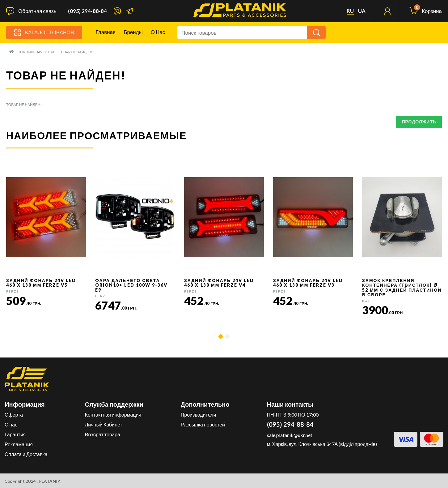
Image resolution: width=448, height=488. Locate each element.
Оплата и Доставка (26, 454)
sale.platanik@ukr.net (290, 435)
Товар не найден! (75, 52)
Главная (106, 32)
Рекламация (19, 444)
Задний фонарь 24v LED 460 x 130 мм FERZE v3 (308, 283)
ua (362, 11)
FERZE (13, 291)
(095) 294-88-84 (87, 11)
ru (350, 11)
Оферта (14, 415)
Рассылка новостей (203, 424)
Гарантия (15, 434)
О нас (158, 32)
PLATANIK (50, 481)
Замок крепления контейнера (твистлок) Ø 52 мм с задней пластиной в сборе (402, 287)
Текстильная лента (36, 52)
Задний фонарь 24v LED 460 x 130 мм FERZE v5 (41, 283)
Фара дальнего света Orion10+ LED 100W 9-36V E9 (131, 285)
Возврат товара (103, 434)
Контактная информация (113, 415)
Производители (199, 415)
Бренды (133, 32)
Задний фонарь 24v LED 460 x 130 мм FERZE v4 (219, 283)
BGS (366, 301)
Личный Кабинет (104, 424)
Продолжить (419, 122)
